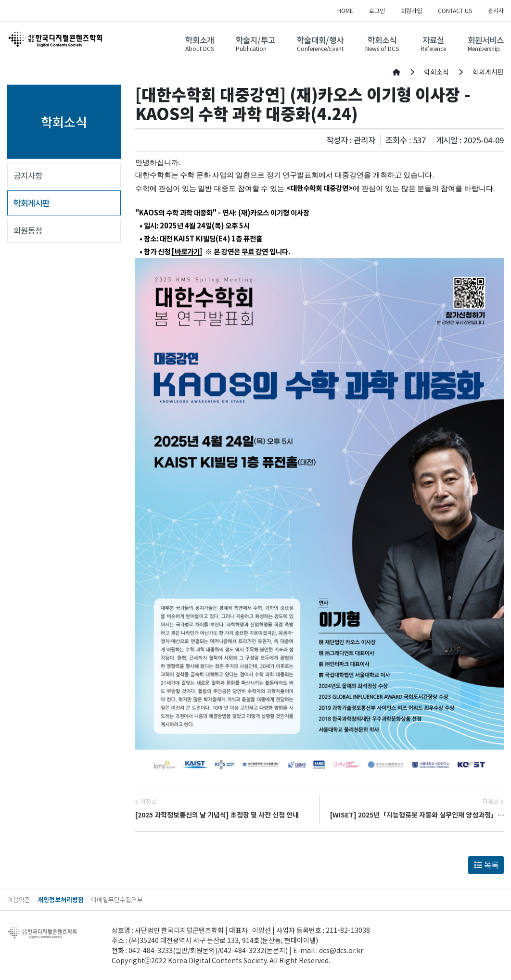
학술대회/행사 (320, 40)
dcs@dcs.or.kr (341, 950)
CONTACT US (455, 10)
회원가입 (411, 10)
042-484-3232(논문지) (254, 950)
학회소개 (200, 40)
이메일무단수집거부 (117, 899)
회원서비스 (486, 40)
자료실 (433, 40)
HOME (345, 10)
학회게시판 (32, 203)
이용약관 (19, 899)
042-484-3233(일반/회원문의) (173, 950)
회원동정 (28, 230)
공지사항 (28, 176)
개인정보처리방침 (61, 899)
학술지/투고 (255, 40)
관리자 (496, 10)
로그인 (377, 10)
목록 (486, 865)
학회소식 (382, 40)
